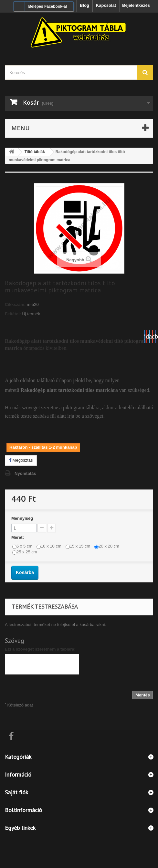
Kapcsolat (106, 5)
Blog (84, 5)
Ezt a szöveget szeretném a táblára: (40, 649)
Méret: (18, 537)
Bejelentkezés (136, 5)
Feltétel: (13, 314)
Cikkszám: (15, 304)
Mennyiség (22, 518)
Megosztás (21, 460)
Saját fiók (16, 792)
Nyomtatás (25, 473)
